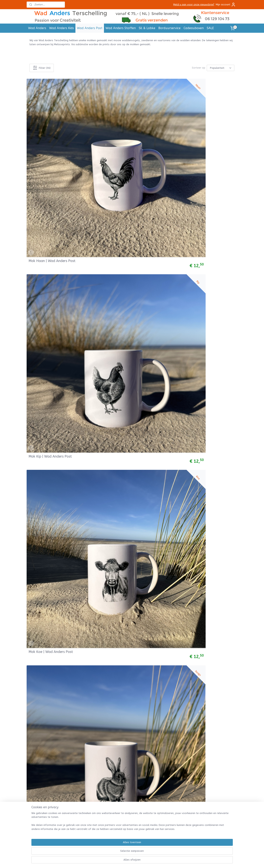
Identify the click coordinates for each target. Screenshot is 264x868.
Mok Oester (198, 199)
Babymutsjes (36, 739)
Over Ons (161, 734)
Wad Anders (37, 28)
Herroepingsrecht (166, 717)
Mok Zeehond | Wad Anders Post (158, 531)
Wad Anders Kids (62, 28)
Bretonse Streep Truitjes (44, 752)
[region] (107, 854)
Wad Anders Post (90, 28)
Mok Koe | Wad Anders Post (158, 132)
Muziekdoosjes (38, 760)
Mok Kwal (36, 466)
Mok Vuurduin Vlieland (46, 400)
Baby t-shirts (37, 747)
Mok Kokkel (145, 266)
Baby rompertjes (39, 743)
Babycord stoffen (40, 782)
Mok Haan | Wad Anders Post (48, 130)
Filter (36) (42, 68)
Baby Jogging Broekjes (42, 730)
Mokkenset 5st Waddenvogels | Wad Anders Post (159, 597)
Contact (160, 730)
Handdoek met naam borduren (48, 820)
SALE (210, 28)
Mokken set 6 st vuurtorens (211, 333)
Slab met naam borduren (44, 829)
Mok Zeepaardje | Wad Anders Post (47, 531)
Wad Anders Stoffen (121, 28)
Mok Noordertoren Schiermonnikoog (97, 398)
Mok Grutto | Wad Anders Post (103, 598)
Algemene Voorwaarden (170, 696)
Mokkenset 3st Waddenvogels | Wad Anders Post (159, 463)
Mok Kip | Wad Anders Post (104, 132)
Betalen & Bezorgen (168, 713)
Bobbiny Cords (37, 795)
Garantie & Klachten (168, 722)
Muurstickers (78, 713)
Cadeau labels (79, 705)
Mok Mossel (92, 266)
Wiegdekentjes (38, 764)
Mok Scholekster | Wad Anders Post (207, 465)
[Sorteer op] (221, 68)
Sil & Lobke (147, 28)
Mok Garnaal (39, 333)
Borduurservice (169, 28)
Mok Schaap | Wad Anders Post (157, 197)
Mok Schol (90, 333)
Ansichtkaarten (80, 696)
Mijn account (226, 5)
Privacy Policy (163, 726)
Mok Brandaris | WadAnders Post (211, 665)
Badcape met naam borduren (47, 825)
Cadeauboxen (194, 28)
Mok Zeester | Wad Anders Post (103, 531)
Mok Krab (36, 266)
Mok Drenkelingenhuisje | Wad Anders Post (102, 665)
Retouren (161, 709)
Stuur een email (123, 730)
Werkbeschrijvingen (40, 807)
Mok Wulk (143, 333)
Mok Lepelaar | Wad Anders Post (158, 665)
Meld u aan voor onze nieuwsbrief (194, 5)
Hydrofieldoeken (39, 756)
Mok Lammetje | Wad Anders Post (52, 197)
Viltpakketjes (37, 803)
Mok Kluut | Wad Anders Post (48, 665)
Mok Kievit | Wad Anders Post (208, 531)
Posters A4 (77, 700)
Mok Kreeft (198, 266)
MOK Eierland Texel (151, 400)
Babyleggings (37, 734)
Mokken (75, 709)
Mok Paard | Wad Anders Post (102, 197)
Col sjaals (34, 713)
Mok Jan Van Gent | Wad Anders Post (48, 598)
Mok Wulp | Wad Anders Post (208, 598)
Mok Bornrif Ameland (206, 400)
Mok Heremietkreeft (98, 466)
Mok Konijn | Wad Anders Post (209, 130)
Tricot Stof (36, 777)
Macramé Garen (38, 799)
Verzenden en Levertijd (169, 705)
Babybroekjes (37, 726)
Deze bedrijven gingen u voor (88, 747)
